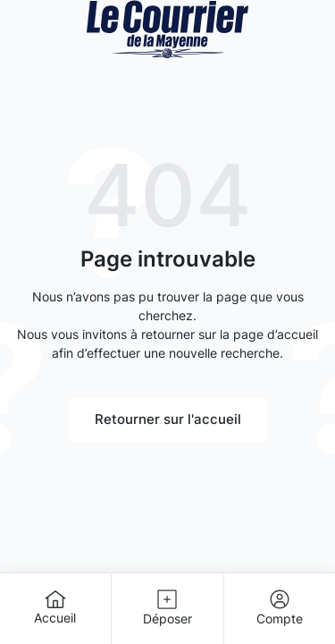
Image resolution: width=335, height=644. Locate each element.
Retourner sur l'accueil (168, 419)
